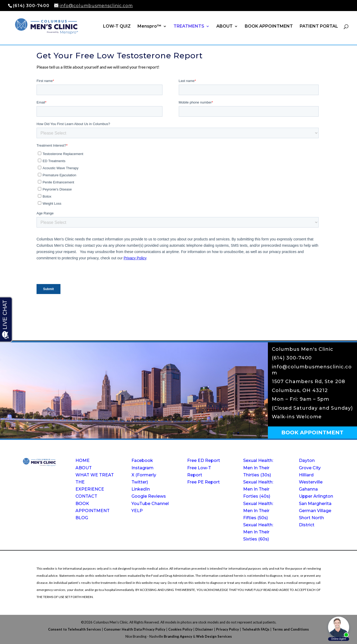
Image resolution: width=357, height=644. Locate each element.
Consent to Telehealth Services (75, 629)
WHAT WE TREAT (95, 475)
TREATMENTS (189, 27)
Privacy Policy (228, 629)
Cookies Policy (180, 629)
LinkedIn (141, 489)
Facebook (142, 460)
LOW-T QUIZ (117, 27)
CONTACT (86, 496)
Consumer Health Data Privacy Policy (135, 629)
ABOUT (225, 27)
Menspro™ (149, 27)
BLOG (82, 518)
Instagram (142, 468)
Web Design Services (214, 636)
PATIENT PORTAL (319, 27)
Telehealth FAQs (256, 629)
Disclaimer (204, 629)
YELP (137, 511)
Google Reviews (149, 496)
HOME (83, 460)
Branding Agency (178, 636)
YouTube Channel (150, 504)
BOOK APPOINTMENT (269, 27)
